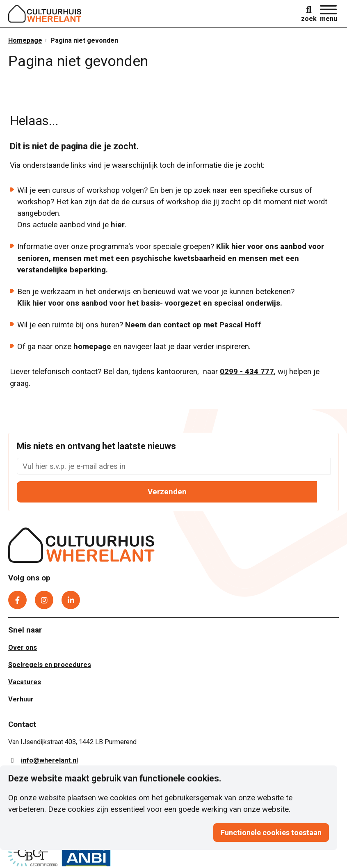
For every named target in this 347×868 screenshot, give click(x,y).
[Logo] (45, 14)
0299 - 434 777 (247, 369)
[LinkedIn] (71, 597)
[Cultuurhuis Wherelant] (81, 544)
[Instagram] (44, 597)
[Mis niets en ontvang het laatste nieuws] (174, 464)
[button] (329, 14)
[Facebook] (17, 597)
